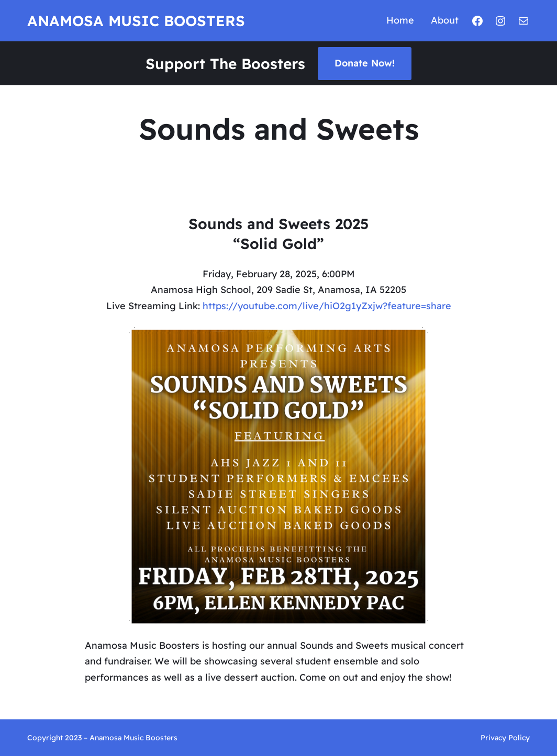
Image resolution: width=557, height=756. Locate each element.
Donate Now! (365, 63)
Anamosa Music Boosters (136, 21)
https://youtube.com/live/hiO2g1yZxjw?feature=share (327, 306)
